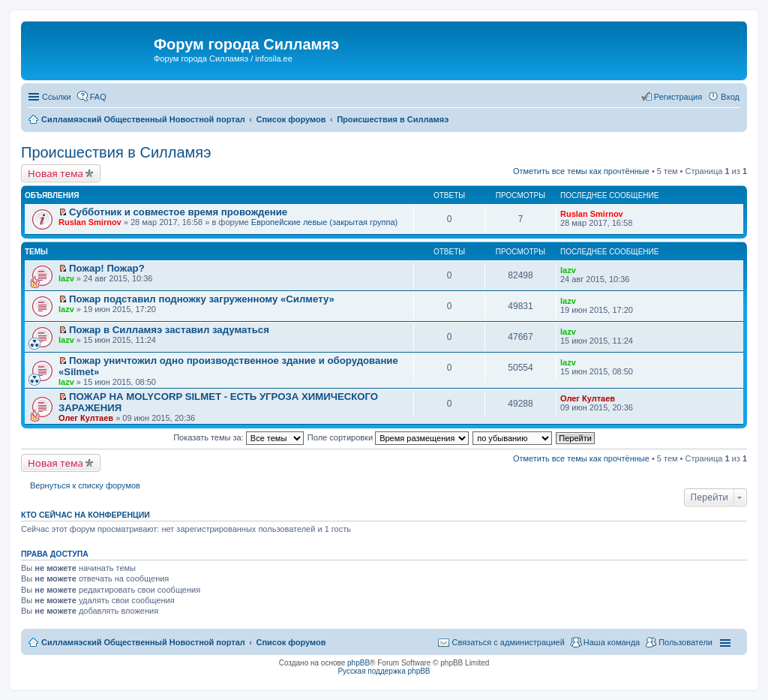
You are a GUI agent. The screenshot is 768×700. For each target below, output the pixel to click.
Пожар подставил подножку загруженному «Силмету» (202, 299)
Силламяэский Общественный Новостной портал (143, 642)
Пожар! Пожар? (107, 268)
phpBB (358, 663)
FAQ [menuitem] (98, 97)
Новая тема (55, 173)
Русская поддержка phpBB (384, 671)
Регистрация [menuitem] (678, 97)
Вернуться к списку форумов (85, 485)
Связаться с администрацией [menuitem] (508, 642)
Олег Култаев (86, 418)
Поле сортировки (388, 437)
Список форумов (291, 642)
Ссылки (57, 97)
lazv (66, 278)
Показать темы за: (238, 437)
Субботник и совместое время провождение (178, 212)
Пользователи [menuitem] (685, 642)
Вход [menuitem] (730, 97)
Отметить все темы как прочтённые (581, 171)
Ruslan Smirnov (90, 222)
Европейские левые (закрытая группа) (325, 222)
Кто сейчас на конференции (85, 515)
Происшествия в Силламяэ (116, 152)
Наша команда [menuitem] (612, 642)
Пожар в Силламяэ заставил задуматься (169, 330)
